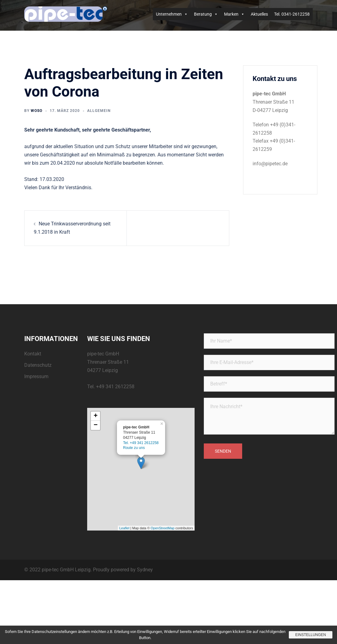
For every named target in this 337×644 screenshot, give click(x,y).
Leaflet (124, 528)
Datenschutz (38, 365)
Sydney (145, 570)
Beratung (206, 14)
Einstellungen (311, 635)
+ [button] (96, 416)
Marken (234, 14)
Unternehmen (172, 14)
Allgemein (99, 111)
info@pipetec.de (270, 164)
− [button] (96, 425)
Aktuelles (259, 14)
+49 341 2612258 (115, 387)
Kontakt (33, 354)
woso (37, 111)
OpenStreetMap (163, 528)
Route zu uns (134, 448)
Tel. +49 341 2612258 (141, 443)
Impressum (36, 376)
